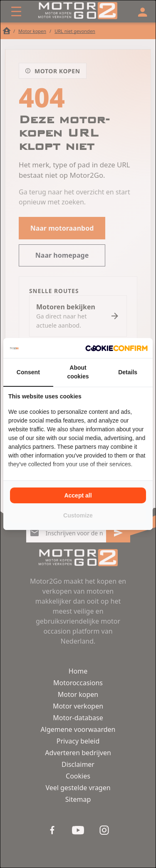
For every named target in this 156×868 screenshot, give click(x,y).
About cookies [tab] (78, 372)
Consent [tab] (28, 372)
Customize (78, 515)
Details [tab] (128, 372)
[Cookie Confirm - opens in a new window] (116, 348)
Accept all (78, 495)
